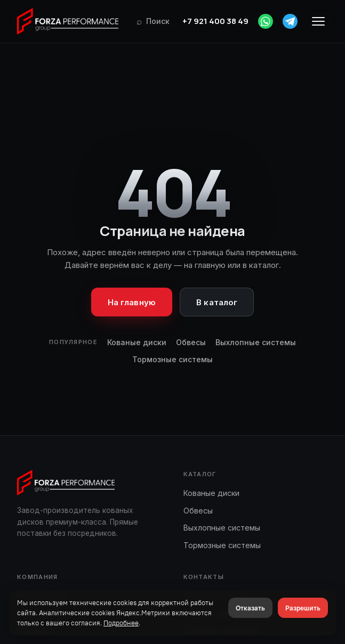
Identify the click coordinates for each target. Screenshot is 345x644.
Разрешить (303, 608)
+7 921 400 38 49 (215, 21)
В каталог (217, 302)
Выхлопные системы (256, 342)
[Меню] (318, 21)
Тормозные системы (172, 359)
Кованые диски (137, 342)
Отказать (250, 608)
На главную (132, 302)
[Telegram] (290, 21)
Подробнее (121, 623)
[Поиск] (153, 21)
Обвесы (191, 342)
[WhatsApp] (266, 21)
